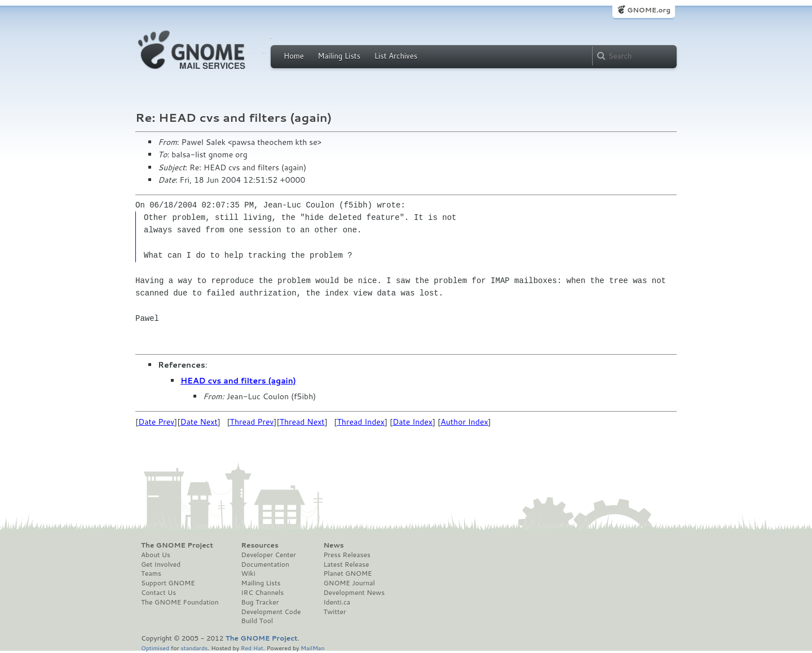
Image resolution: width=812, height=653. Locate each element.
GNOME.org (649, 10)
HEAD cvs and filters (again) (238, 381)
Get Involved (161, 564)
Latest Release (346, 564)
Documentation (265, 564)
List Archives (396, 56)
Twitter (334, 612)
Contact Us (158, 593)
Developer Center (269, 555)
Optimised (155, 648)
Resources (260, 545)
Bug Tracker (260, 602)
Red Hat (252, 648)
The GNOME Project (177, 545)
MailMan (312, 648)
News (333, 545)
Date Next (198, 422)
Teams (151, 573)
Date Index (412, 422)
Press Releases (347, 555)
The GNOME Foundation (180, 602)
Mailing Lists (339, 56)
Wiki (248, 573)
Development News (354, 593)
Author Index (464, 422)
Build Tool (257, 621)
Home (294, 56)
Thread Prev (252, 422)
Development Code (271, 612)
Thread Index (361, 422)
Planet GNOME (347, 573)
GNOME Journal (349, 583)
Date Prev (156, 422)
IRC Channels (263, 593)
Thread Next (302, 422)
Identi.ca (337, 602)
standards (194, 648)
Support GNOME (168, 583)
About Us (156, 555)
